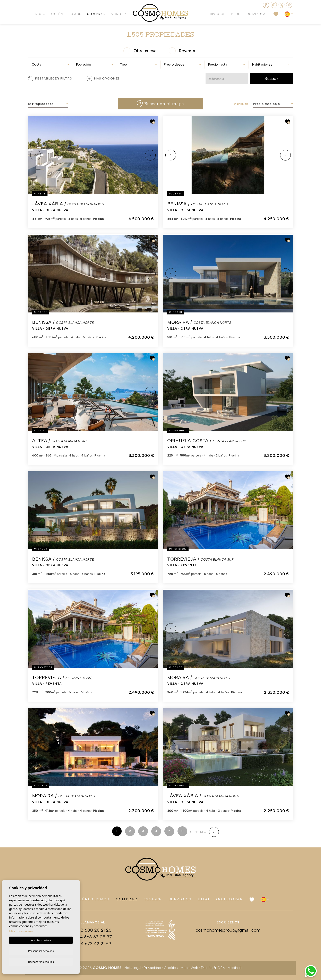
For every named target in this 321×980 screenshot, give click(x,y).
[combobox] (50, 63)
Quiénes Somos (67, 14)
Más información (21, 931)
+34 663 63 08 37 (93, 937)
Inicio (40, 14)
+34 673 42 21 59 (93, 944)
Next (150, 155)
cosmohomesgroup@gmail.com (228, 930)
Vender (120, 14)
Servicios (214, 14)
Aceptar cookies (41, 939)
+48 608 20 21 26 (93, 930)
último (198, 832)
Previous (36, 155)
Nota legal (133, 968)
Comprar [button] (97, 14)
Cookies (171, 968)
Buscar (271, 79)
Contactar (257, 14)
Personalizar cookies (41, 950)
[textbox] (50, 65)
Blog (235, 14)
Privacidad (152, 968)
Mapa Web (189, 968)
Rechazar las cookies (41, 962)
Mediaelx (235, 968)
